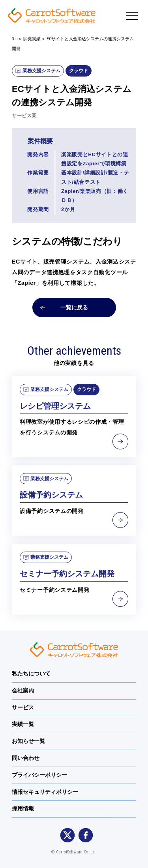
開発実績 (32, 39)
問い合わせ (26, 758)
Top (15, 39)
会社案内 (23, 690)
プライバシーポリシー (39, 775)
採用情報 (23, 808)
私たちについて (31, 673)
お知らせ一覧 (28, 741)
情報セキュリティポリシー (45, 792)
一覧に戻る (74, 307)
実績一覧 (23, 724)
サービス (23, 707)
